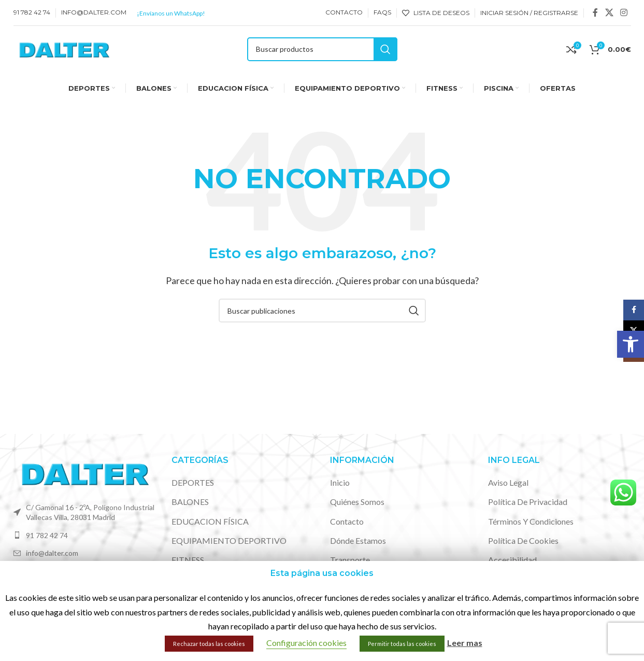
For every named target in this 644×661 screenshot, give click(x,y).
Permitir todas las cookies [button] (402, 644)
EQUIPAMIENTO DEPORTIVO (229, 540)
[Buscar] (322, 49)
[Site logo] (64, 48)
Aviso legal (508, 482)
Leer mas (465, 643)
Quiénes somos (357, 502)
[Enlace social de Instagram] (624, 12)
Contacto (347, 521)
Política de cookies (523, 540)
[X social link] (609, 12)
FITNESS (188, 560)
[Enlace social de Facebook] (595, 12)
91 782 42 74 (47, 535)
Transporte (350, 560)
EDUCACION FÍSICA (210, 521)
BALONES (190, 502)
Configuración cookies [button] (306, 643)
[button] (631, 344)
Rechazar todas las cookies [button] (209, 644)
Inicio (340, 482)
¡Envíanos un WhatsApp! (171, 13)
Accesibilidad (512, 560)
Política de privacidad (528, 502)
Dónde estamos (358, 540)
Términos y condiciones (531, 521)
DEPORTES (193, 482)
